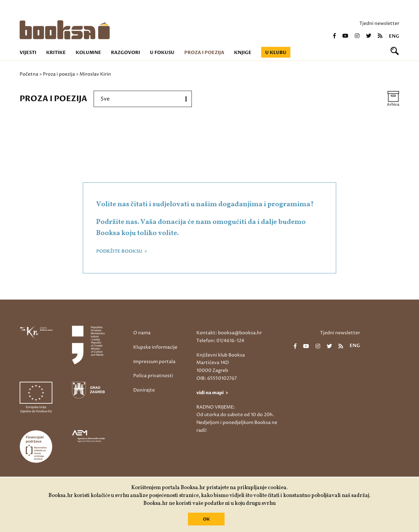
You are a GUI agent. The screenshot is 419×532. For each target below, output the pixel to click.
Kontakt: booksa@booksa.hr (229, 333)
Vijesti (28, 53)
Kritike (56, 53)
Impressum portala (154, 362)
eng (394, 36)
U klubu (276, 53)
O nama (142, 333)
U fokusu (162, 53)
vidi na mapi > (212, 393)
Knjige (243, 53)
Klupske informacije (155, 347)
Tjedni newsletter (379, 23)
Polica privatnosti (153, 376)
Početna (29, 74)
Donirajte (144, 390)
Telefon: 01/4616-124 (220, 341)
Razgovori (126, 53)
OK (206, 519)
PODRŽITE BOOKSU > (122, 251)
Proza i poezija (204, 53)
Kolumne (88, 53)
